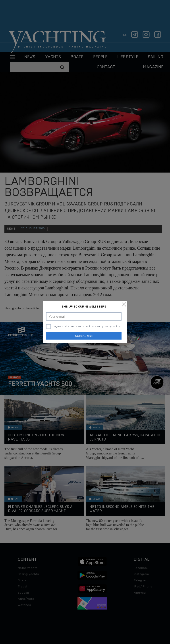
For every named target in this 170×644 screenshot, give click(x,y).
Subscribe (84, 336)
